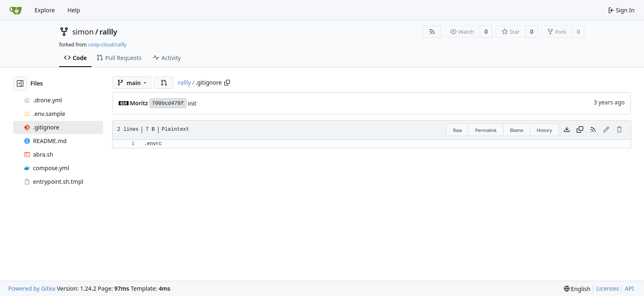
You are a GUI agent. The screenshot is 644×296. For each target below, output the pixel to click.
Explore (45, 10)
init (192, 103)
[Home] (16, 10)
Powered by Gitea (32, 288)
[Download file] (567, 130)
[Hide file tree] (20, 83)
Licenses (608, 288)
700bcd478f (168, 103)
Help (74, 10)
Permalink (486, 130)
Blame (517, 130)
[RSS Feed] (432, 32)
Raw (458, 130)
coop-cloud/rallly (107, 45)
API (629, 288)
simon (83, 32)
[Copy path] (227, 83)
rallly (108, 32)
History (544, 130)
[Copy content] (580, 130)
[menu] (577, 289)
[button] (164, 83)
